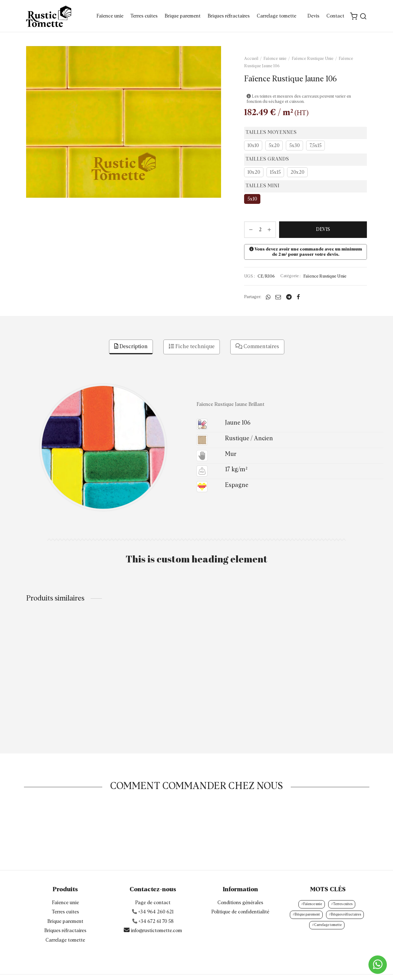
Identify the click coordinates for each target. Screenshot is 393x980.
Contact (335, 16)
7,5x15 (315, 146)
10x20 (254, 172)
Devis (313, 16)
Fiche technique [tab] (192, 346)
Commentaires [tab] (257, 346)
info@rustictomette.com (153, 913)
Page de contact (153, 885)
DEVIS (323, 229)
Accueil (251, 59)
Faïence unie (110, 16)
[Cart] (354, 16)
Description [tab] (131, 346)
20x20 (297, 172)
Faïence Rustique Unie (313, 59)
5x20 (274, 146)
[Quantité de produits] (260, 230)
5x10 (252, 199)
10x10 (253, 146)
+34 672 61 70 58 (156, 904)
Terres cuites (144, 16)
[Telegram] (289, 297)
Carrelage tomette (276, 16)
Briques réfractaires (229, 16)
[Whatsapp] (268, 297)
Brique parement (183, 16)
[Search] (363, 16)
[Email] (278, 297)
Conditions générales (240, 885)
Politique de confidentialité (240, 895)
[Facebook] (298, 297)
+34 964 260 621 (156, 895)
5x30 (294, 146)
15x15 (275, 172)
